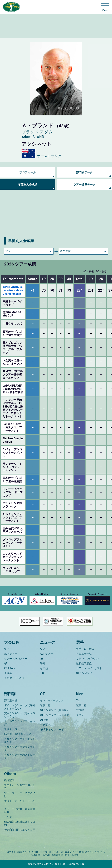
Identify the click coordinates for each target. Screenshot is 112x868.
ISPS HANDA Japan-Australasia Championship (13, 290)
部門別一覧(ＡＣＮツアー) (19, 734)
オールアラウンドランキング (20, 723)
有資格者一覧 (84, 654)
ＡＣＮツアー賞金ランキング (20, 748)
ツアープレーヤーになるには (20, 795)
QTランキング (84, 673)
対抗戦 (80, 710)
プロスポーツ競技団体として (20, 787)
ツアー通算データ (84, 185)
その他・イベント (14, 678)
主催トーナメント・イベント (20, 803)
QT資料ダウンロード (52, 730)
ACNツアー (11, 654)
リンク (8, 817)
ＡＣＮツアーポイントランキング (20, 740)
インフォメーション (52, 700)
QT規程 (44, 720)
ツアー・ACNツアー (16, 659)
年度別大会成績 (28, 185)
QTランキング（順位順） (55, 710)
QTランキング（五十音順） (56, 715)
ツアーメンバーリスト (89, 668)
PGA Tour (10, 668)
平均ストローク (13, 729)
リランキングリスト (88, 659)
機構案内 (9, 780)
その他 (44, 668)
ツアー (8, 649)
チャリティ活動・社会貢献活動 (20, 811)
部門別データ (84, 172)
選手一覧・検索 (85, 649)
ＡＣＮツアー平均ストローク (20, 756)
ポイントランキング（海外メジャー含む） (20, 707)
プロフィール (28, 172)
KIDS (43, 673)
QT (6, 663)
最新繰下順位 (84, 663)
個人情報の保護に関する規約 (20, 823)
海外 (43, 663)
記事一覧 (45, 705)
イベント (81, 715)
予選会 (8, 673)
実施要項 (45, 725)
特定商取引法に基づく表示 (20, 830)
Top (78, 700)
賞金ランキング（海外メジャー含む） (20, 715)
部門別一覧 (11, 700)
